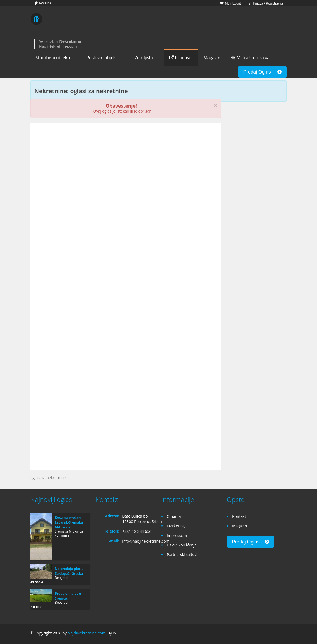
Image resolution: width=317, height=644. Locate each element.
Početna (43, 3)
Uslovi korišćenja (182, 545)
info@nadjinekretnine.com (146, 541)
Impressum (177, 535)
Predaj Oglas (262, 72)
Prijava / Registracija (266, 4)
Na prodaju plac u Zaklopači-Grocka (69, 571)
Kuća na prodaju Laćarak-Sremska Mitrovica (69, 522)
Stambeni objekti (53, 58)
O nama (174, 516)
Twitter (283, 634)
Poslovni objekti (102, 58)
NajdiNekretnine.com (87, 633)
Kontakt (239, 516)
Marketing (176, 526)
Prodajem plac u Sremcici (68, 596)
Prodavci (181, 58)
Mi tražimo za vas (252, 58)
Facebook (258, 634)
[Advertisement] (126, 170)
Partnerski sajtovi (182, 554)
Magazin (212, 58)
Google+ (270, 634)
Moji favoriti (231, 4)
